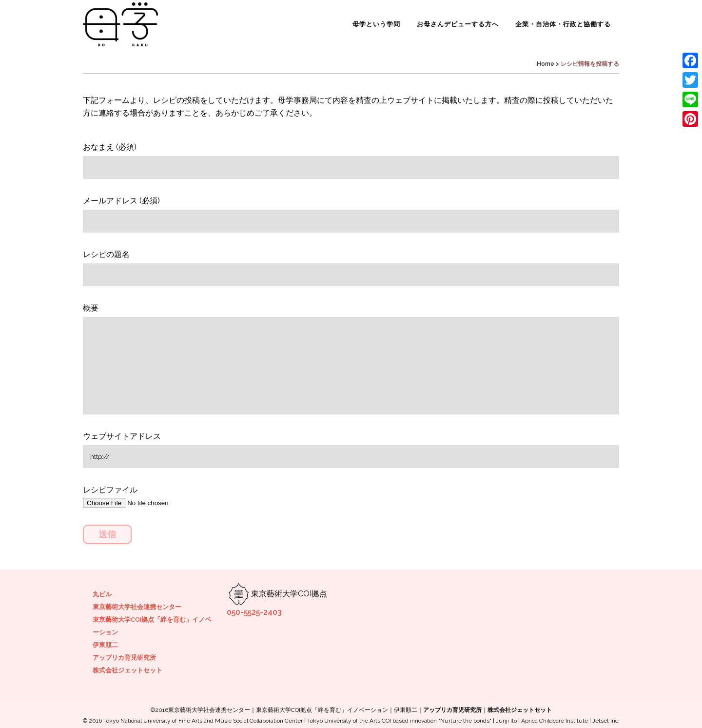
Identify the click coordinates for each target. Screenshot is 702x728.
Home (546, 64)
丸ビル (102, 594)
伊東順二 (105, 645)
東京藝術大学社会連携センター (137, 607)
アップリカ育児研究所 (124, 658)
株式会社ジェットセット (127, 670)
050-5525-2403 (254, 612)
